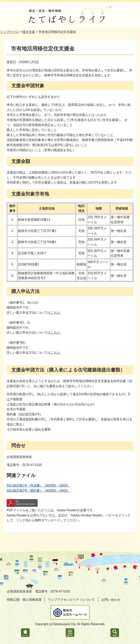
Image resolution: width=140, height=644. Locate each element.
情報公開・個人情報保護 (24, 600)
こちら (55, 313)
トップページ (9, 32)
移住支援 (29, 32)
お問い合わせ (111, 600)
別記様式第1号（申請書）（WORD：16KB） (38, 485)
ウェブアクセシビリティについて (71, 600)
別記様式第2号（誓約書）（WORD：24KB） (38, 491)
